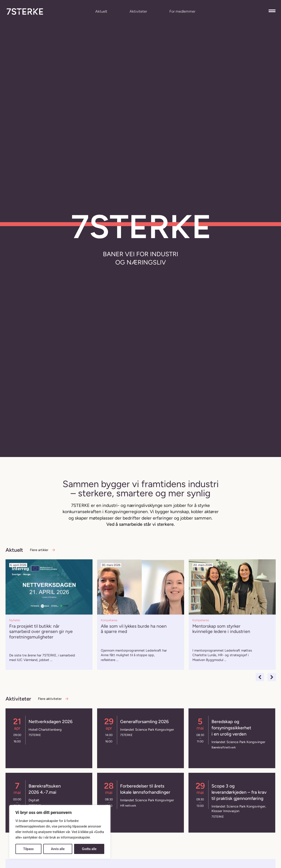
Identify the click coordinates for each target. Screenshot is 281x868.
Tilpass (29, 849)
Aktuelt (101, 11)
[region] (60, 832)
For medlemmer (182, 11)
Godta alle (89, 849)
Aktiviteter (138, 11)
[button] (260, 677)
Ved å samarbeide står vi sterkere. (140, 524)
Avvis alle (58, 849)
